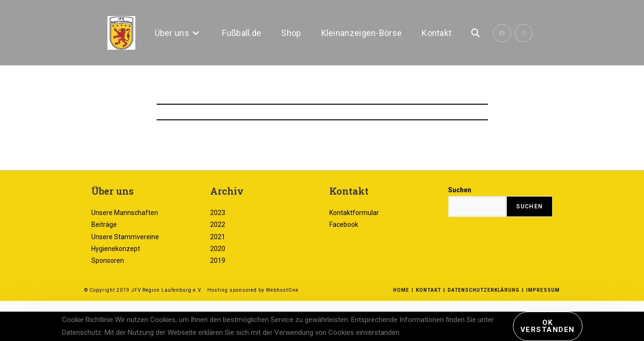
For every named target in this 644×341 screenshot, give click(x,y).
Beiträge (104, 265)
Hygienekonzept (116, 289)
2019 (218, 301)
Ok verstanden (548, 326)
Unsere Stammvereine (125, 277)
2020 (218, 289)
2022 (218, 265)
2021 (218, 277)
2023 (218, 253)
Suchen (460, 230)
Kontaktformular (354, 253)
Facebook (344, 265)
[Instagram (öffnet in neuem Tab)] (524, 33)
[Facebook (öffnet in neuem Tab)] (502, 33)
